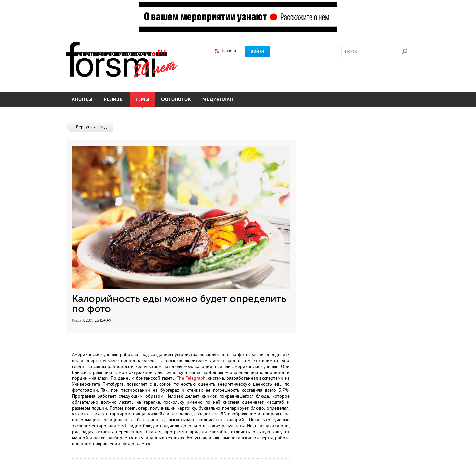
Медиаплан (218, 100)
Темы (142, 100)
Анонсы (82, 100)
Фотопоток (176, 100)
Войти (258, 51)
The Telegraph (191, 378)
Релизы (114, 100)
